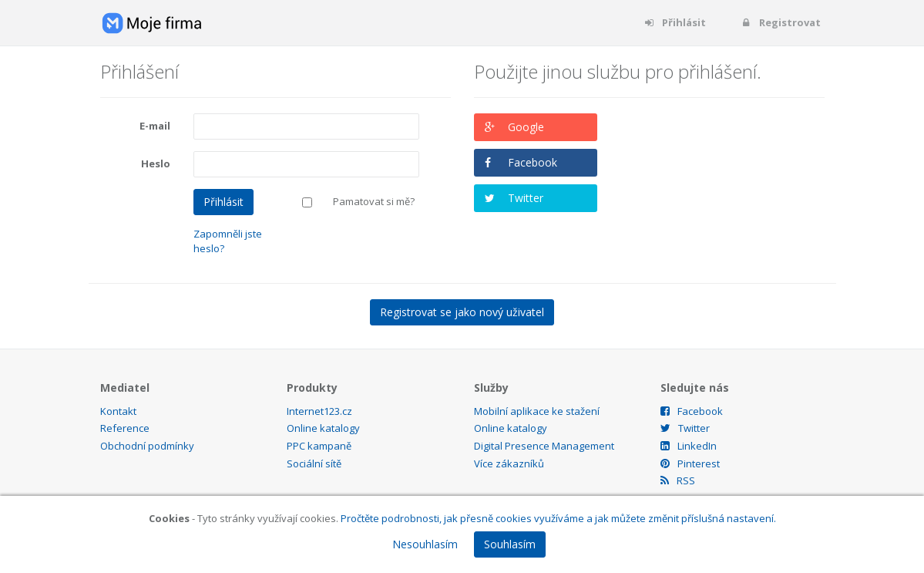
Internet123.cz (319, 411)
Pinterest (690, 463)
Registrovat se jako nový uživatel (462, 312)
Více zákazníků (509, 463)
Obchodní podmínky (147, 446)
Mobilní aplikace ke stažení (537, 411)
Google (526, 127)
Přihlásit (675, 22)
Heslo (156, 163)
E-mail (155, 126)
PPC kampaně (319, 446)
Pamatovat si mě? (374, 201)
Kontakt (118, 411)
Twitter (526, 198)
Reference (125, 428)
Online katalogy (323, 428)
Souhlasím (510, 544)
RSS (678, 480)
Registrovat (781, 22)
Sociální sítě (314, 463)
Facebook (533, 162)
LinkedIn (689, 446)
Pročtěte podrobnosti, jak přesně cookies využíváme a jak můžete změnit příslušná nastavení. (558, 518)
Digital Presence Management (544, 446)
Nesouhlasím (425, 544)
